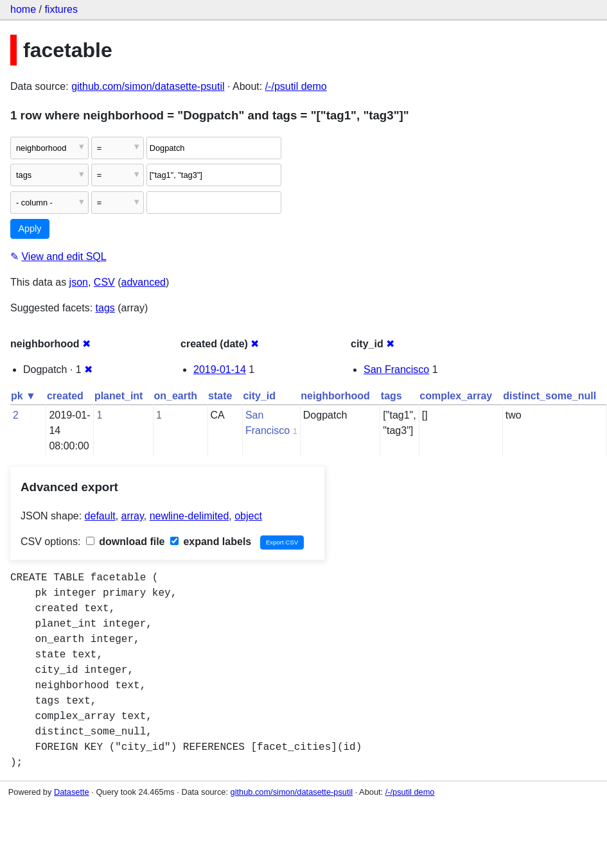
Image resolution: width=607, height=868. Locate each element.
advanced (144, 282)
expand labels (211, 542)
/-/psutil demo (296, 86)
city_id (259, 396)
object (248, 516)
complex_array (456, 396)
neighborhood (335, 396)
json (79, 282)
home (23, 9)
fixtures (61, 9)
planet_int (119, 396)
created (65, 396)
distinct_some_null (550, 396)
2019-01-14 (220, 369)
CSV (104, 282)
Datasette (72, 792)
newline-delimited (189, 516)
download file (126, 542)
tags (105, 308)
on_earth (175, 396)
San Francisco (396, 369)
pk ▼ (23, 396)
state (220, 396)
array (133, 516)
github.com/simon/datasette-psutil (148, 86)
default (100, 516)
